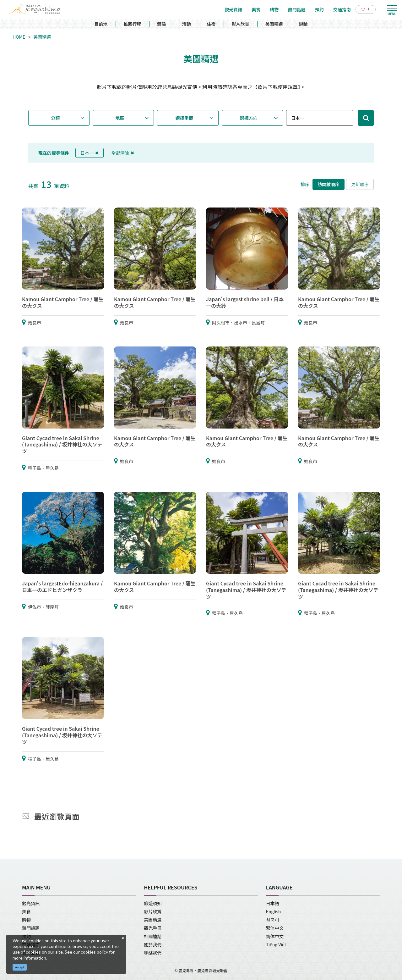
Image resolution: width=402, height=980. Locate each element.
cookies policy (94, 952)
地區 (120, 118)
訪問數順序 (329, 184)
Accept (20, 967)
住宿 (211, 24)
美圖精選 (274, 24)
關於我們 (153, 944)
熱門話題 (31, 928)
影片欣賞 (241, 24)
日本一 (90, 153)
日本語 (273, 903)
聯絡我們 (153, 953)
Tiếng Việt (276, 944)
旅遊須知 (153, 903)
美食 (26, 911)
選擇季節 (184, 118)
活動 (187, 24)
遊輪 (303, 24)
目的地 (101, 24)
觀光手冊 (153, 928)
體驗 (162, 24)
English (274, 911)
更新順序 (360, 184)
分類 (55, 118)
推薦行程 (133, 24)
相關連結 (153, 936)
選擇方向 (249, 118)
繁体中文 (275, 928)
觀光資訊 (31, 903)
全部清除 (123, 153)
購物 (26, 920)
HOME (19, 37)
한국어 (273, 920)
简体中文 (275, 936)
